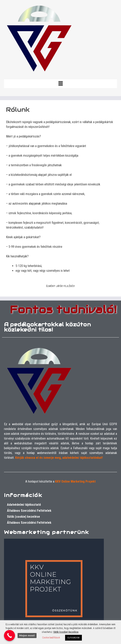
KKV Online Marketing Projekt (75, 481)
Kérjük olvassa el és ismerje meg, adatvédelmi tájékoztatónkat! (59, 458)
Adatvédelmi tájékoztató (24, 505)
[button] (60, 84)
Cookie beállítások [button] (51, 638)
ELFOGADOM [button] (73, 638)
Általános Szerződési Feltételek (29, 511)
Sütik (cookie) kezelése (23, 517)
